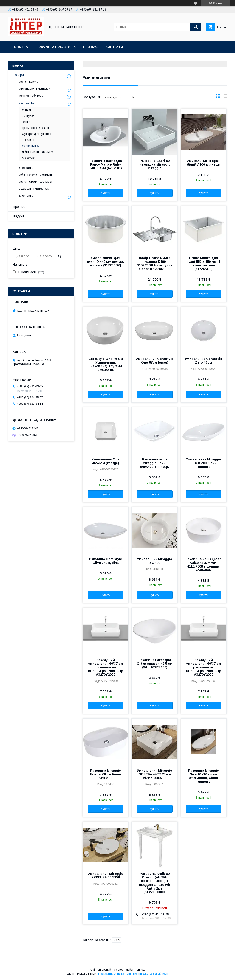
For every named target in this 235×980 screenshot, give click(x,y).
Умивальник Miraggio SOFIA (155, 561)
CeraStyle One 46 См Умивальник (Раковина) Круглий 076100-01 (106, 364)
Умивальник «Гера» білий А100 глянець (203, 163)
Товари (18, 75)
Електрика (26, 196)
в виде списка (225, 97)
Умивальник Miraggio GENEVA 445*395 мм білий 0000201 (155, 774)
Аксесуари (29, 158)
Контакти (114, 47)
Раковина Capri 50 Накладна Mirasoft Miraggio (155, 164)
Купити (106, 193)
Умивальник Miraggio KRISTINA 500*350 (106, 876)
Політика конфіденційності (151, 974)
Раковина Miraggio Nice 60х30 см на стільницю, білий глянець (204, 776)
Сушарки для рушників (37, 134)
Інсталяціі (28, 140)
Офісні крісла (28, 82)
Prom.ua (139, 970)
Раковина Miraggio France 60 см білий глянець (106, 774)
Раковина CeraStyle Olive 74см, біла (106, 561)
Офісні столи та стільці (35, 182)
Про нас (90, 47)
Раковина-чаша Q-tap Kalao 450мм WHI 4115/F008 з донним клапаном (203, 565)
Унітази (27, 110)
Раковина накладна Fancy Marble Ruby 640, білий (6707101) (106, 164)
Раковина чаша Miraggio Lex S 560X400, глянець (155, 463)
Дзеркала (26, 168)
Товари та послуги (53, 47)
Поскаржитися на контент (115, 974)
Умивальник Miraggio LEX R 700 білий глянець (203, 463)
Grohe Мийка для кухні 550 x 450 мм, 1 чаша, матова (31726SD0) (204, 263)
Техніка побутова (31, 96)
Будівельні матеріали (34, 189)
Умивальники (31, 146)
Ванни (26, 122)
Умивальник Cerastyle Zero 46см (204, 361)
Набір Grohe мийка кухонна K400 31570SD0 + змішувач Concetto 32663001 (155, 263)
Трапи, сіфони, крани (35, 128)
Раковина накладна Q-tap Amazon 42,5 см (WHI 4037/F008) (155, 664)
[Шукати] (196, 27)
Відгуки (18, 216)
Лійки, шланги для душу (37, 152)
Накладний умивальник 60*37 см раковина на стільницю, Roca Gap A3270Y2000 (106, 667)
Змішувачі (29, 116)
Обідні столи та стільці (35, 175)
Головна (20, 47)
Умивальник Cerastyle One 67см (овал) (155, 361)
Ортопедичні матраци (34, 89)
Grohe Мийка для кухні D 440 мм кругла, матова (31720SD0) (106, 262)
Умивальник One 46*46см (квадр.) (106, 461)
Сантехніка (27, 103)
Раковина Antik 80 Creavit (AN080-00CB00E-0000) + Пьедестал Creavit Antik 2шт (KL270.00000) (155, 883)
